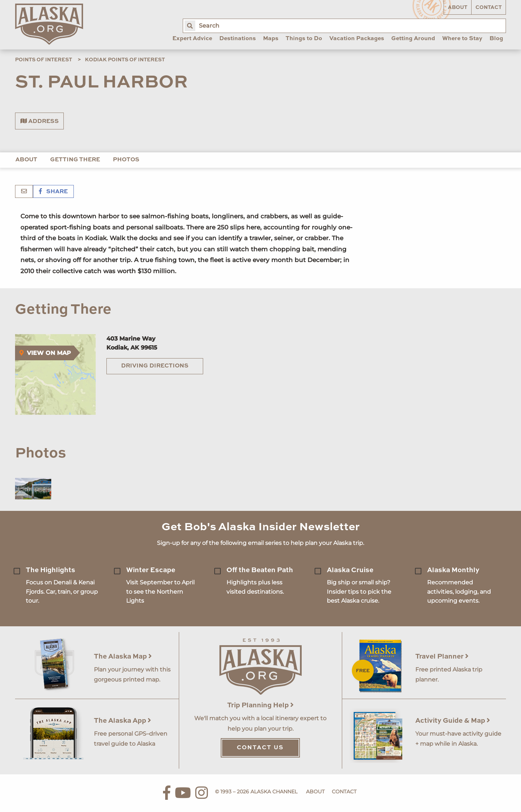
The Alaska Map (123, 657)
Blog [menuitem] (496, 39)
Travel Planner (442, 657)
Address (40, 121)
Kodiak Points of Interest (125, 60)
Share (53, 192)
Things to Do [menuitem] (304, 39)
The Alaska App (123, 721)
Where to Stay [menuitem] (462, 39)
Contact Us (260, 748)
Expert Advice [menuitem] (192, 39)
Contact (489, 8)
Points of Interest (44, 60)
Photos (126, 160)
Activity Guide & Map (453, 721)
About (458, 8)
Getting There (75, 160)
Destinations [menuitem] (238, 39)
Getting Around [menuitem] (413, 39)
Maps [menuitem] (271, 39)
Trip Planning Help (260, 705)
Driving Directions (155, 366)
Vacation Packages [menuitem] (357, 39)
